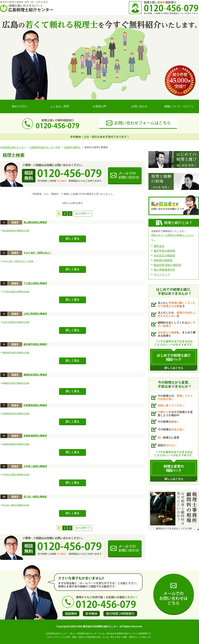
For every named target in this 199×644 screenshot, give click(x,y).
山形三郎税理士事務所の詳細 (16, 322)
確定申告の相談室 (164, 251)
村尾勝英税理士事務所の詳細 (16, 414)
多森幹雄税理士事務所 (35, 436)
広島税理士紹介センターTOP (45, 147)
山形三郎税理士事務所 (35, 314)
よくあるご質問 (60, 106)
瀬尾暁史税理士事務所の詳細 (16, 383)
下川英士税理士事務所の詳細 (16, 292)
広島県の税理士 (72, 147)
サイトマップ (162, 274)
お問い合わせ (139, 106)
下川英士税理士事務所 (35, 283)
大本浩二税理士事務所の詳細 (16, 475)
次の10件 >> (83, 213)
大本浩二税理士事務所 (35, 466)
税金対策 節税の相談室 (167, 265)
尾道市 (15, 222)
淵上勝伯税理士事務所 (35, 222)
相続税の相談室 (163, 260)
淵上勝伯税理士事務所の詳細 (16, 231)
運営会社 (159, 246)
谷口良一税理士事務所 (35, 497)
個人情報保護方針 (164, 270)
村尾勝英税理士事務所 (35, 405)
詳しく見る (73, 239)
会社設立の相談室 (164, 256)
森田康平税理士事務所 (35, 344)
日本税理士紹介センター (13, 147)
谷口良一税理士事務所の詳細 (16, 505)
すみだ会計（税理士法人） (38, 253)
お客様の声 (99, 106)
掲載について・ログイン (179, 106)
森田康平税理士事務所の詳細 (16, 353)
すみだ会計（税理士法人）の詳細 (18, 261)
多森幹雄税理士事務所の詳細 (16, 444)
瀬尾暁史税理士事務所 (35, 375)
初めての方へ (20, 106)
